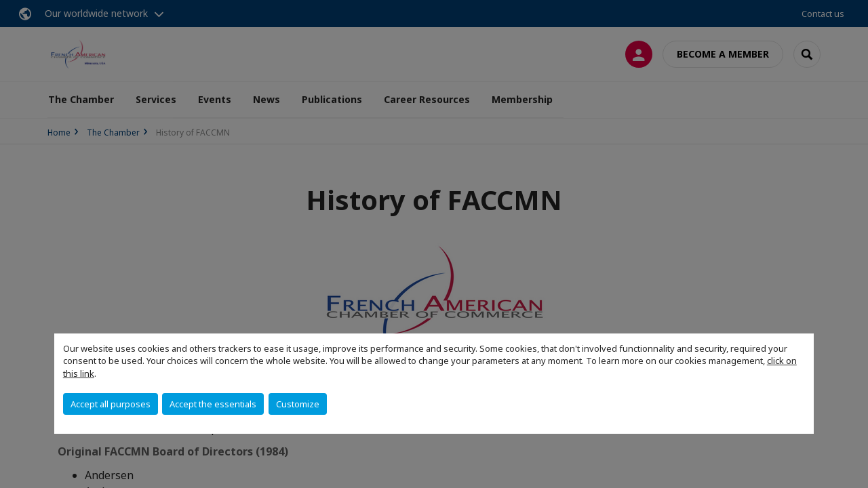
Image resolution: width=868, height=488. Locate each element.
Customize (298, 404)
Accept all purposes (111, 404)
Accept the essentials (213, 404)
